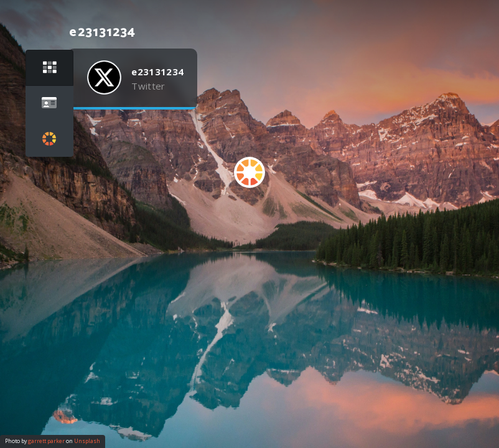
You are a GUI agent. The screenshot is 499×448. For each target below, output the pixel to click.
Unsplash (87, 441)
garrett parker (46, 441)
